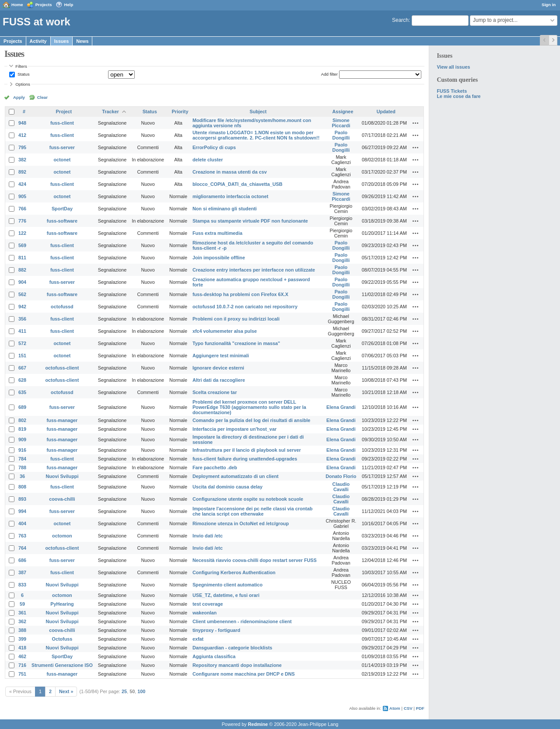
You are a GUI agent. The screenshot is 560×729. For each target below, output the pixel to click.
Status (23, 74)
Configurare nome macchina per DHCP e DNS (244, 674)
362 (22, 621)
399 (22, 639)
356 (22, 319)
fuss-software (62, 221)
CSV (408, 708)
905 (22, 196)
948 (22, 123)
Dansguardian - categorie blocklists (232, 648)
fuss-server (62, 147)
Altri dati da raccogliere (219, 380)
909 (22, 439)
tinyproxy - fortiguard (216, 630)
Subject (258, 112)
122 (22, 233)
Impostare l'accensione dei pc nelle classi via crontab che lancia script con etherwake (252, 511)
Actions (416, 123)
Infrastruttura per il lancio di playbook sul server (247, 450)
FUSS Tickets (452, 91)
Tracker (110, 112)
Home (17, 5)
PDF (420, 708)
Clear (42, 97)
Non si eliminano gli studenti (225, 209)
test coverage (208, 604)
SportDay (62, 209)
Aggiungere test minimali (221, 356)
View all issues (453, 67)
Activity (38, 41)
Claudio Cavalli (341, 487)
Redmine (258, 724)
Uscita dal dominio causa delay (227, 487)
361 (22, 613)
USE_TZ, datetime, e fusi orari (226, 595)
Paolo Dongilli (341, 135)
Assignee (343, 112)
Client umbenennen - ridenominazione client (242, 621)
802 (22, 420)
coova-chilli (62, 499)
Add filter (329, 74)
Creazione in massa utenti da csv (230, 172)
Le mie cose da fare (458, 96)
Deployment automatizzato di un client (236, 476)
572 (22, 343)
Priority (180, 112)
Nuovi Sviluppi (62, 476)
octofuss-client (62, 368)
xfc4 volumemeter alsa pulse (225, 331)
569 (22, 245)
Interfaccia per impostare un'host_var (234, 429)
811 (22, 258)
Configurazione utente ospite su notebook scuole (248, 499)
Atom (395, 708)
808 (22, 487)
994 (22, 511)
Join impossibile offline (219, 258)
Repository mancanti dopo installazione (237, 665)
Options (23, 84)
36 (22, 476)
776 (22, 221)
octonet (62, 160)
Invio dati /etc (208, 536)
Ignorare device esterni (218, 368)
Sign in (549, 5)
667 (22, 368)
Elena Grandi (341, 407)
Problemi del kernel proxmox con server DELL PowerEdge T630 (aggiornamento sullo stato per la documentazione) (249, 407)
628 (22, 380)
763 (22, 536)
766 (22, 209)
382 (22, 160)
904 (22, 282)
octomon (62, 536)
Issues (62, 41)
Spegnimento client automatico (227, 585)
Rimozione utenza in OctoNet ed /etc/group (241, 523)
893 (22, 499)
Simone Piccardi (341, 123)
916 (22, 450)
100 (141, 691)
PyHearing (62, 604)
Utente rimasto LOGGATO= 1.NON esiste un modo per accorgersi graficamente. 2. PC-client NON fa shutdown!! (256, 135)
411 (22, 331)
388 (22, 630)
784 (22, 459)
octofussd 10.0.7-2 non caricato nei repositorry (245, 307)
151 (22, 356)
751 (22, 674)
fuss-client (62, 123)
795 (22, 147)
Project (64, 112)
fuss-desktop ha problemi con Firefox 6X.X (240, 294)
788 (22, 467)
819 (22, 429)
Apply (19, 97)
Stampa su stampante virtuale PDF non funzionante (250, 221)
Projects (44, 5)
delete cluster (208, 160)
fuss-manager (62, 420)
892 (22, 172)
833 (22, 585)
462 (22, 656)
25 (124, 691)
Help (69, 5)
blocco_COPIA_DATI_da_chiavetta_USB (238, 184)
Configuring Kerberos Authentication (234, 572)
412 (22, 135)
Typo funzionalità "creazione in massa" (236, 343)
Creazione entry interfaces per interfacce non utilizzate (254, 270)
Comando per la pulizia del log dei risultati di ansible (251, 420)
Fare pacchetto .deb (215, 467)
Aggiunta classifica (214, 656)
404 (22, 523)
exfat (198, 639)
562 (22, 294)
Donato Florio (341, 476)
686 (22, 560)
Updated (386, 112)
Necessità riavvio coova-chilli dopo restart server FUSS (255, 560)
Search (400, 20)
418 (22, 648)
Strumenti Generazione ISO (62, 665)
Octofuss (62, 639)
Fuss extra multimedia (217, 233)
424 (22, 184)
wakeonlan (205, 613)
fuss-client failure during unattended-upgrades (245, 459)
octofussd (62, 307)
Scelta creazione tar (215, 392)
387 (22, 572)
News (82, 41)
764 (22, 548)
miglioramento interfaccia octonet (230, 196)
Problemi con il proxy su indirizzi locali (236, 319)
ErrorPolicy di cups (214, 147)
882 (22, 270)
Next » (66, 691)
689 (22, 407)
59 (22, 604)
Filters (21, 66)
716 (22, 665)
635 (22, 392)
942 (22, 307)
